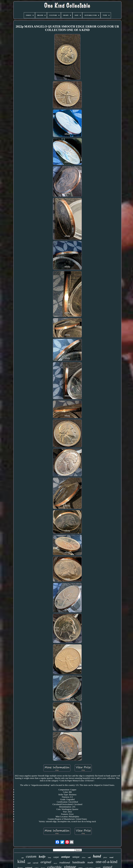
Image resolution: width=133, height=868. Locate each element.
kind (21, 861)
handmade (79, 862)
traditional (65, 862)
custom (31, 856)
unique (76, 857)
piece (105, 857)
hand (97, 856)
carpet (56, 857)
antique (66, 857)
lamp (49, 857)
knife (42, 857)
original (46, 862)
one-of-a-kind (107, 862)
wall (89, 857)
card (29, 863)
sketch (55, 863)
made (90, 862)
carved (35, 863)
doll (22, 858)
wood (111, 857)
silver (84, 857)
